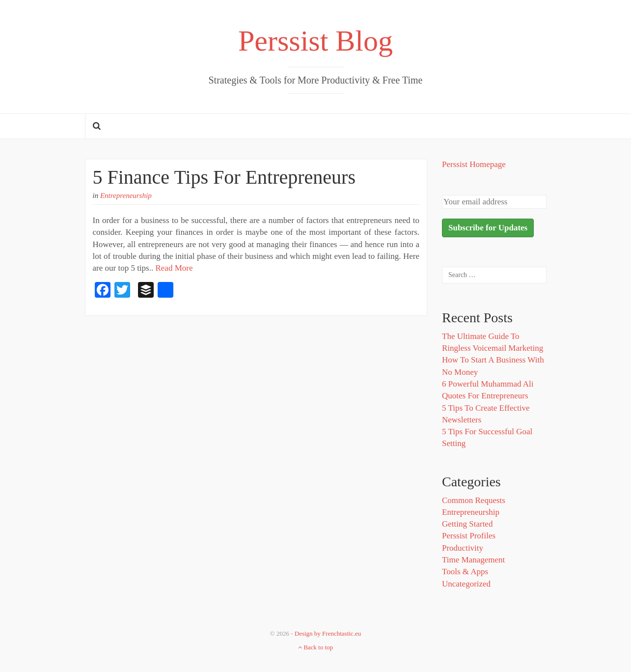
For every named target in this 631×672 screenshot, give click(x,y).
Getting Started (467, 524)
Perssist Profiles (469, 536)
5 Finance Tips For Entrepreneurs (224, 177)
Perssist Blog (315, 41)
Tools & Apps (465, 572)
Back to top (315, 647)
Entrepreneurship (126, 196)
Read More (174, 268)
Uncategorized (466, 584)
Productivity (463, 548)
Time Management (473, 560)
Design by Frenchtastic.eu (328, 633)
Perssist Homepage (474, 164)
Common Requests (474, 500)
